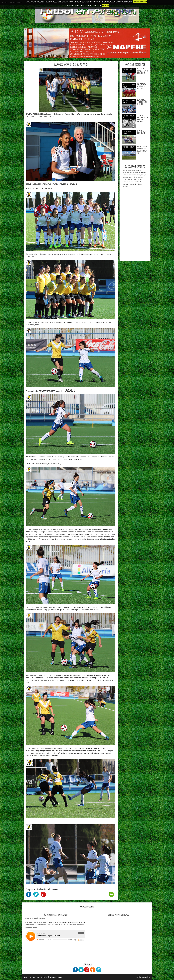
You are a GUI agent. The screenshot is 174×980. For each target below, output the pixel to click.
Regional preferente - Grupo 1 (129, 86)
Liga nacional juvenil (127, 132)
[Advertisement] (135, 225)
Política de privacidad (143, 977)
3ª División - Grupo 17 (129, 70)
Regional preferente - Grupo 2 (129, 101)
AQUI (70, 390)
